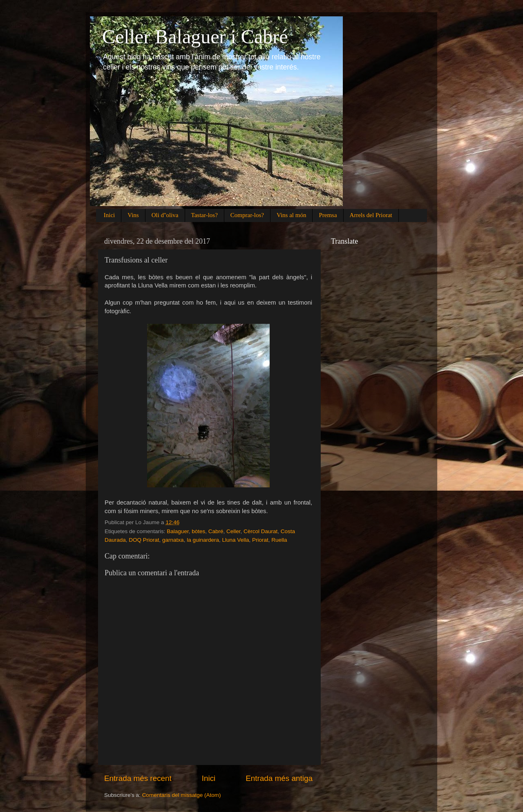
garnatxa (173, 540)
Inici (110, 215)
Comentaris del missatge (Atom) (182, 795)
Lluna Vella (235, 540)
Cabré (216, 531)
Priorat (260, 540)
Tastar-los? (205, 215)
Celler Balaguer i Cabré (195, 37)
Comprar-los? (247, 215)
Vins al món (291, 215)
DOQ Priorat (144, 540)
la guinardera (203, 540)
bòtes (198, 531)
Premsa (328, 215)
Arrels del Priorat (371, 215)
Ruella (279, 540)
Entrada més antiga (279, 778)
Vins (133, 215)
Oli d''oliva (165, 215)
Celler (234, 531)
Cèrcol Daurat (260, 531)
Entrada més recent (138, 778)
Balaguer (178, 531)
